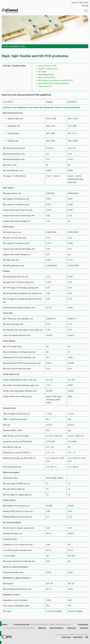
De (87, 6)
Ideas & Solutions (57, 628)
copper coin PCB (45, 86)
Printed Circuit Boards (39, 625)
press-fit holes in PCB (47, 66)
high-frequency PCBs (47, 77)
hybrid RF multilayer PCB (48, 69)
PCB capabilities (28, 628)
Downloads (72, 628)
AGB (87, 637)
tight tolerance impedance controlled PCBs (55, 80)
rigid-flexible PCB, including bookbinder (54, 83)
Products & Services (22, 625)
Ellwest (4, 625)
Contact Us (84, 628)
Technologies (83, 625)
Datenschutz (78, 637)
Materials (42, 628)
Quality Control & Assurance (60, 625)
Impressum (66, 637)
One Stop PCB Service (12, 628)
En (83, 6)
